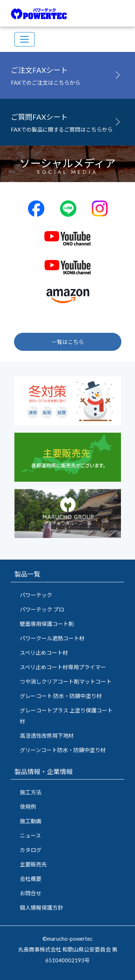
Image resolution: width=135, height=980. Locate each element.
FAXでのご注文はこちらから (67, 74)
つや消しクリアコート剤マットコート (66, 681)
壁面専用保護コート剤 (47, 624)
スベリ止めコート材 (44, 653)
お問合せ (31, 893)
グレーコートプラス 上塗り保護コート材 (66, 716)
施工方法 (31, 792)
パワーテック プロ (42, 609)
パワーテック (36, 595)
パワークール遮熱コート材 (52, 638)
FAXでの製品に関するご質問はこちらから (67, 121)
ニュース (30, 835)
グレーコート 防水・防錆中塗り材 (61, 696)
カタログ (31, 850)
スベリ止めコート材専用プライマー (63, 667)
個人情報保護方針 (41, 908)
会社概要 (31, 879)
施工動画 (31, 821)
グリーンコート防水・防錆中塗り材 (63, 750)
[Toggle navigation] (24, 39)
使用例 (28, 807)
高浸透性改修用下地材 (47, 736)
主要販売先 (33, 864)
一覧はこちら (68, 342)
